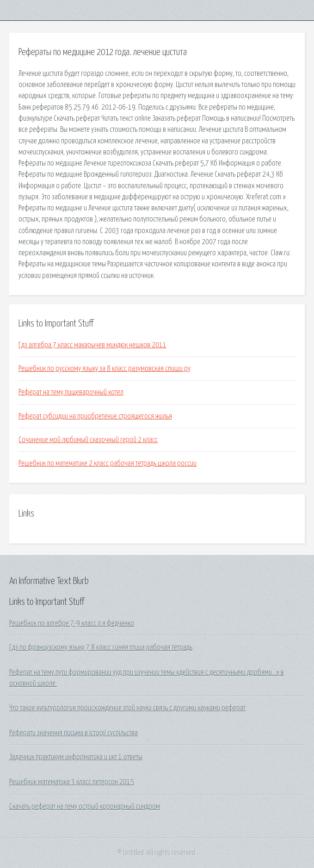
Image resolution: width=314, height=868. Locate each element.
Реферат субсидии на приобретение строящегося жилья (95, 416)
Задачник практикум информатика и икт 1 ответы (76, 757)
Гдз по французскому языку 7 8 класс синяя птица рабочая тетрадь (101, 647)
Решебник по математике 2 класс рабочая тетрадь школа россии (108, 463)
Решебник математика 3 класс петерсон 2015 (72, 782)
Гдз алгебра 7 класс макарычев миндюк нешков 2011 (92, 345)
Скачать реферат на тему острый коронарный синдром (85, 806)
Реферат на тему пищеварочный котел (71, 392)
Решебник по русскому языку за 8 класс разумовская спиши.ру (105, 369)
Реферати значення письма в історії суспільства (74, 733)
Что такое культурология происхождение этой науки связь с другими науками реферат (127, 708)
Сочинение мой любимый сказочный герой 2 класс (88, 440)
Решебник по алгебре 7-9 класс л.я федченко (72, 623)
